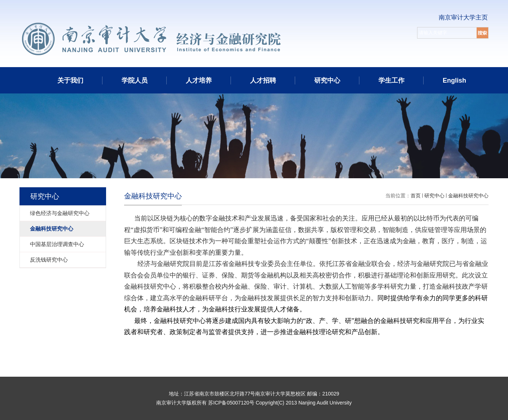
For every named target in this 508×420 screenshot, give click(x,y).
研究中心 (327, 80)
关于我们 (70, 80)
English (454, 80)
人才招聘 (263, 80)
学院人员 (135, 80)
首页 (416, 196)
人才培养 (199, 80)
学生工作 (391, 80)
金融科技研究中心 (468, 196)
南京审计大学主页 (463, 17)
